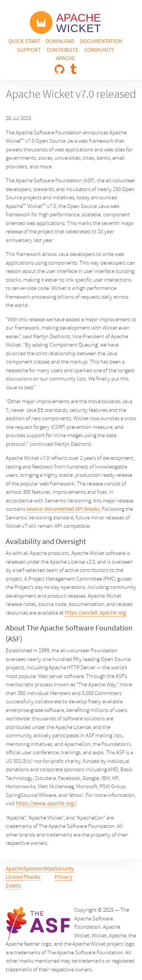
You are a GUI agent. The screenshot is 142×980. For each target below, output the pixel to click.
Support (29, 50)
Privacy (63, 878)
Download (60, 42)
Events (13, 886)
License (14, 878)
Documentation (101, 42)
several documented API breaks (63, 509)
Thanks (32, 878)
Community (99, 50)
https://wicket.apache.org (95, 613)
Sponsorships (39, 869)
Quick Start (24, 42)
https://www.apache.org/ (46, 804)
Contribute (62, 50)
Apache (66, 59)
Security (64, 869)
